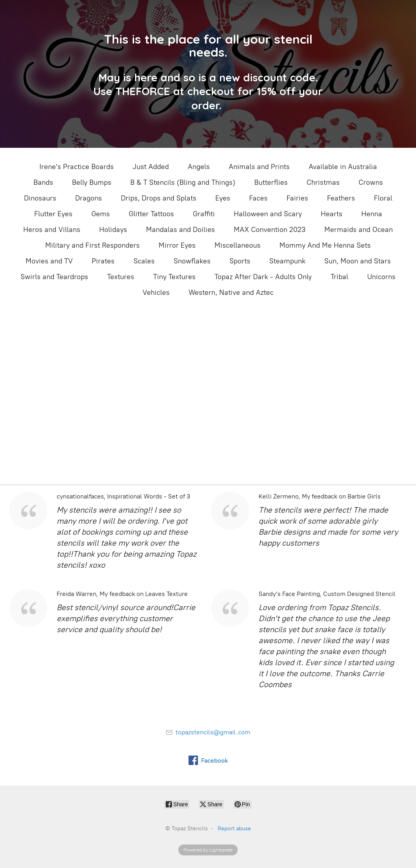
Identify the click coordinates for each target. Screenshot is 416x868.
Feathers (341, 198)
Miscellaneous (238, 245)
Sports (240, 261)
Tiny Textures (174, 277)
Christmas (323, 182)
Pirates (103, 261)
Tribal (339, 277)
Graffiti (204, 214)
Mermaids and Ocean (359, 230)
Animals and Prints (259, 167)
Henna (372, 214)
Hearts (332, 214)
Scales (144, 261)
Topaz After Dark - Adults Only (263, 277)
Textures (121, 277)
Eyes (223, 198)
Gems (101, 214)
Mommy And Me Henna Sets (325, 245)
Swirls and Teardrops (54, 277)
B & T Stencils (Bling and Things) (183, 182)
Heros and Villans (52, 230)
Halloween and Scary (268, 214)
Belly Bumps (92, 182)
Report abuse (234, 828)
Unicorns (381, 277)
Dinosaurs (40, 198)
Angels (199, 167)
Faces (258, 198)
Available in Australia (343, 167)
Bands (43, 182)
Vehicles (156, 292)
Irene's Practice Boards (77, 167)
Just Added (151, 167)
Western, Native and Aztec (231, 292)
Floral (383, 198)
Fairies (297, 198)
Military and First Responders (92, 245)
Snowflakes (192, 261)
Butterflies (271, 182)
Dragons (89, 198)
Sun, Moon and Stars (358, 261)
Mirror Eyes (177, 245)
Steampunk (287, 261)
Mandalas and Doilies (180, 230)
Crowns (371, 182)
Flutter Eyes (53, 214)
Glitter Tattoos (151, 214)
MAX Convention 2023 (270, 230)
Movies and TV (49, 261)
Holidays (113, 230)
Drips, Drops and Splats (159, 198)
